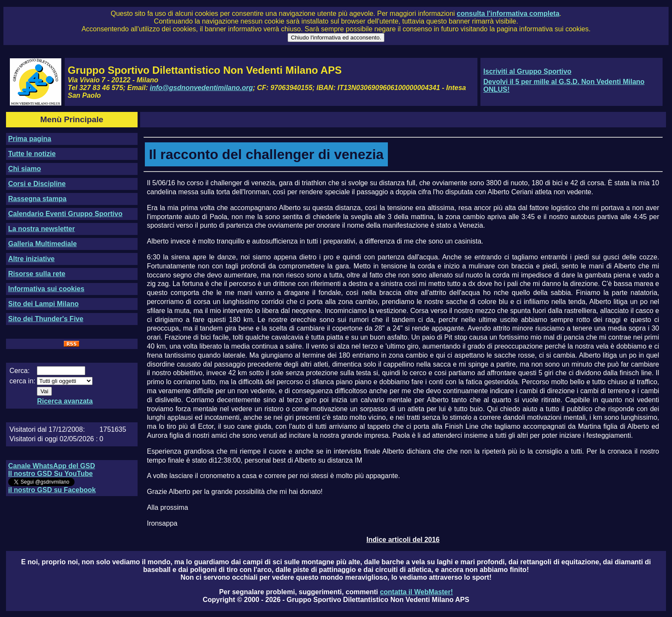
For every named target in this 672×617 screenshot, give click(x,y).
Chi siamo (24, 169)
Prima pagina (30, 139)
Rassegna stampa (37, 199)
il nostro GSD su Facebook (52, 490)
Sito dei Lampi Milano (43, 304)
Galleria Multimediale (42, 244)
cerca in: (22, 381)
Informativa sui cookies (46, 289)
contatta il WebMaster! (416, 592)
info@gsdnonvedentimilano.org (201, 88)
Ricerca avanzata (65, 401)
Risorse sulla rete (37, 274)
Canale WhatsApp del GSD (52, 466)
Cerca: (19, 371)
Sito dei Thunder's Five (46, 319)
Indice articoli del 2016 (403, 540)
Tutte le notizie (32, 154)
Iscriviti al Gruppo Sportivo (527, 71)
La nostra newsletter (42, 229)
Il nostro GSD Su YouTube (50, 474)
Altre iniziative (31, 259)
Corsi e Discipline (37, 184)
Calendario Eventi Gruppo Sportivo (65, 214)
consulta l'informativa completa (508, 14)
